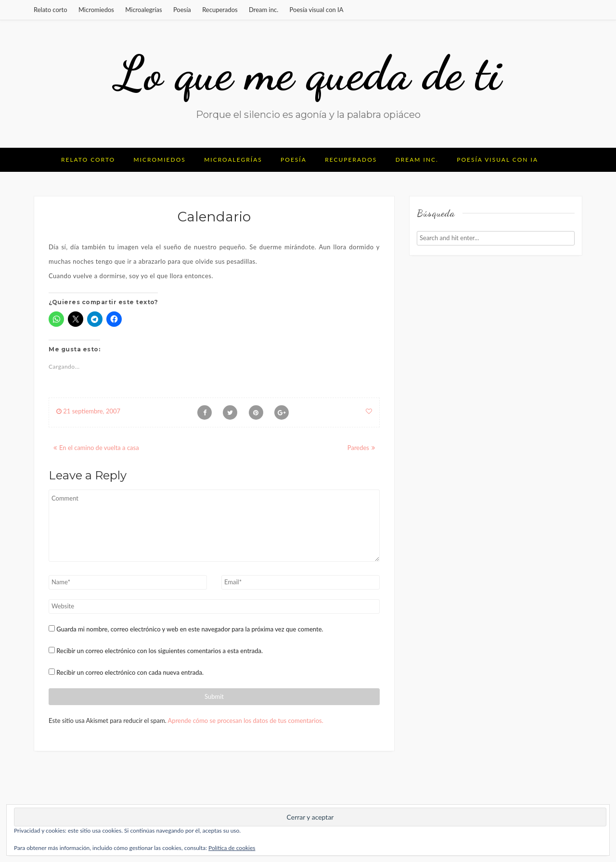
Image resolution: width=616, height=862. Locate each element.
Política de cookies (232, 848)
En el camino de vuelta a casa (99, 448)
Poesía (182, 10)
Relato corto (51, 10)
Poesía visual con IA (317, 10)
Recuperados (220, 10)
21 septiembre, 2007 (88, 411)
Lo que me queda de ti (308, 73)
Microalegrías (143, 10)
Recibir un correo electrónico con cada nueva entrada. (130, 672)
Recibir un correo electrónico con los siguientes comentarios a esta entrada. (160, 651)
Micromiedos (96, 10)
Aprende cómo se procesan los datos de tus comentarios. (246, 720)
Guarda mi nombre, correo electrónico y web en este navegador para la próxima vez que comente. (190, 629)
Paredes (358, 448)
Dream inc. (263, 10)
